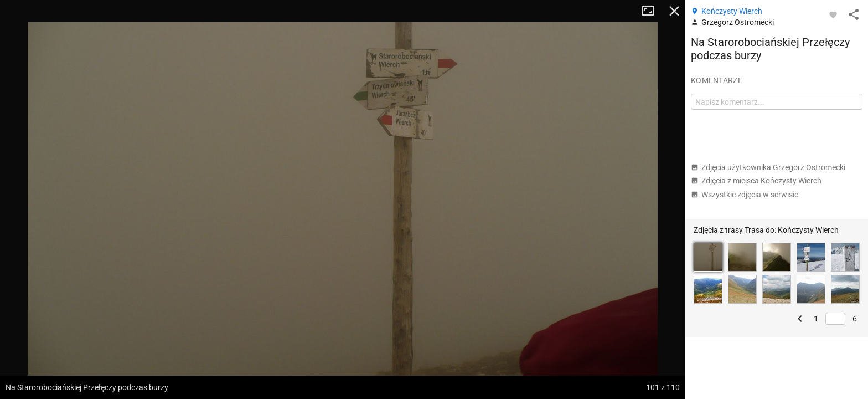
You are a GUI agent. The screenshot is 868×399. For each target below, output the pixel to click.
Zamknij (674, 11)
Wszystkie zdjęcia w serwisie (745, 195)
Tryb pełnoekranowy (652, 11)
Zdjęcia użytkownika (768, 167)
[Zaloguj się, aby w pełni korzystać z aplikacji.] (833, 14)
